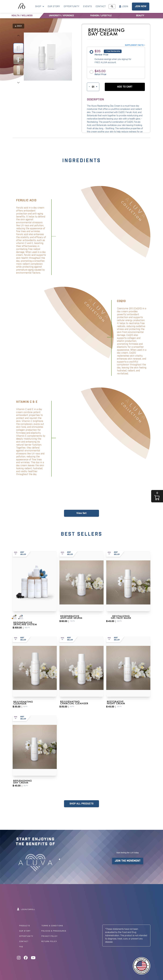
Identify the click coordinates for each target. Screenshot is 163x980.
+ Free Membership (113, 51)
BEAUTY (140, 16)
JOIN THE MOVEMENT (128, 861)
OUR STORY (54, 6)
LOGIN (124, 6)
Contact (24, 942)
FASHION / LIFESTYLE (101, 16)
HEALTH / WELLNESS (22, 16)
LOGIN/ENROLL (26, 910)
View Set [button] (81, 513)
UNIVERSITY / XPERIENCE (61, 16)
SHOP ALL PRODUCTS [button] (81, 804)
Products (25, 926)
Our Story (25, 931)
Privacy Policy (49, 936)
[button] (125, 87)
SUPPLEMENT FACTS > (135, 45)
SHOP (40, 6)
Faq (21, 947)
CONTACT (101, 6)
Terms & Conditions (52, 926)
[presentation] (18, 36)
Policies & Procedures (54, 931)
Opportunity (26, 936)
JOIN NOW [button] (141, 6)
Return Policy (49, 942)
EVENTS (87, 6)
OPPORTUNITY (72, 6)
